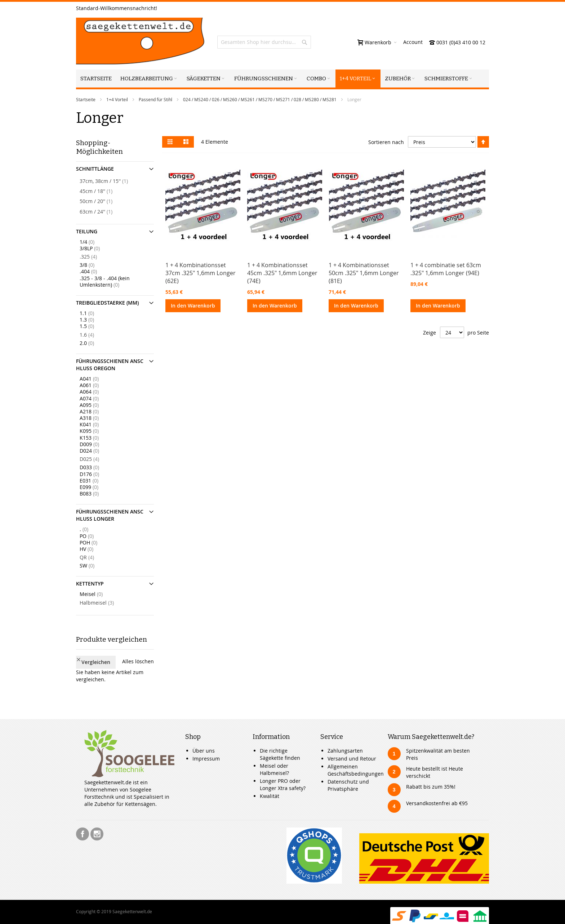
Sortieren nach (386, 142)
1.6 (94, 335)
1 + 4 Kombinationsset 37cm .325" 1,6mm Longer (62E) (201, 273)
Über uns (204, 739)
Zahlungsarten (345, 739)
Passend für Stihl (155, 99)
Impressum (206, 747)
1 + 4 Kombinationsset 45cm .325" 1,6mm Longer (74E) (282, 273)
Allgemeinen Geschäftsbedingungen (356, 759)
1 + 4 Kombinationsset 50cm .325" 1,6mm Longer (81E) (364, 273)
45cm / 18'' (103, 191)
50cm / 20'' (103, 201)
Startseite (86, 99)
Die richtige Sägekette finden (280, 743)
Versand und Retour (352, 747)
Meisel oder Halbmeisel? (274, 758)
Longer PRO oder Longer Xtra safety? (283, 773)
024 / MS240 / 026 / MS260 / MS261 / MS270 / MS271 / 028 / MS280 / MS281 (260, 99)
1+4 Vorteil (117, 99)
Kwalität (270, 784)
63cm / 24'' (103, 211)
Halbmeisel (104, 602)
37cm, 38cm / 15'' (111, 181)
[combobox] (264, 42)
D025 (96, 459)
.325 (95, 256)
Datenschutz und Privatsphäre (348, 774)
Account (413, 42)
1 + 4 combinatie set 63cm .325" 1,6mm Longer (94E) (446, 269)
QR (94, 557)
